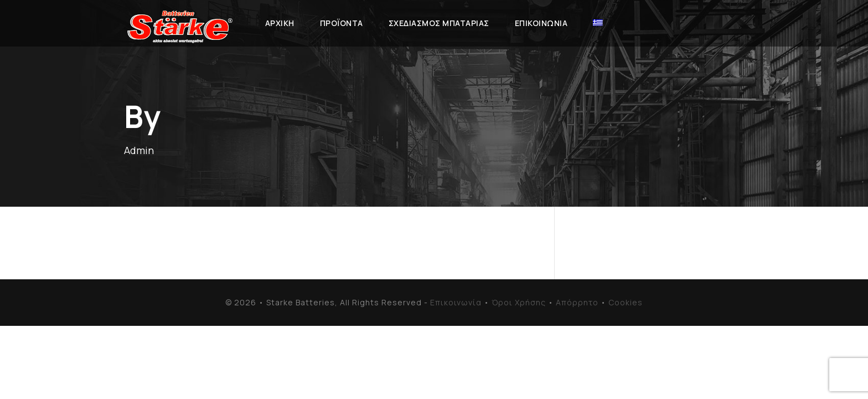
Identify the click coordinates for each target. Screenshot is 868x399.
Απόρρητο (577, 302)
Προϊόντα (342, 23)
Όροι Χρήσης (519, 302)
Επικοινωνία (541, 23)
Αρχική (280, 23)
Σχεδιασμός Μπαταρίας (439, 23)
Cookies (626, 302)
